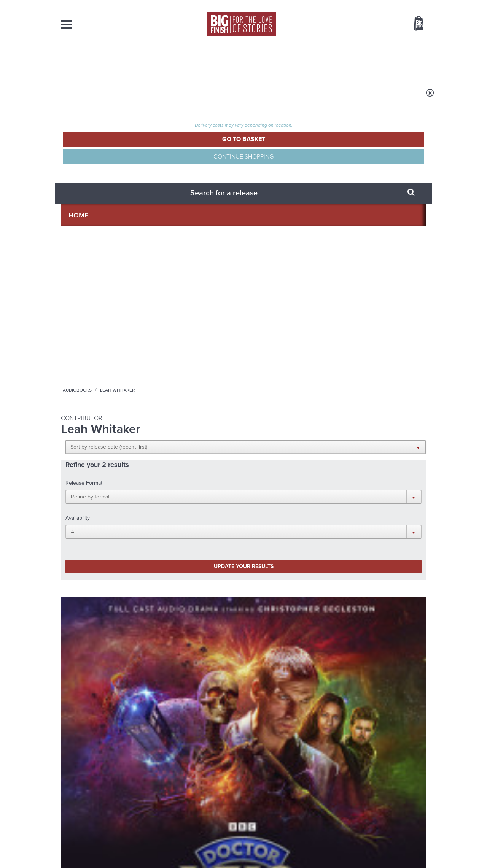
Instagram (321, 507)
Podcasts (319, 61)
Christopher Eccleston (101, 373)
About (366, 61)
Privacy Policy (77, 540)
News (274, 61)
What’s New (226, 61)
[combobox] (357, 44)
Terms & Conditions (222, 848)
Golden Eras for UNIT (358, 594)
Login (384, 5)
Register (408, 5)
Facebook (277, 507)
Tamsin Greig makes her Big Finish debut (362, 676)
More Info (101, 410)
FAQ (422, 790)
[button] (281, 148)
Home (105, 98)
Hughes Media (100, 857)
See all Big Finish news (388, 581)
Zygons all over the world (176, 670)
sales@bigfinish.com (189, 790)
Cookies (190, 848)
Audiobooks (135, 98)
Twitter (299, 507)
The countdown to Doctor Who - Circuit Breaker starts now (180, 605)
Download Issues (409, 797)
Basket (414, 24)
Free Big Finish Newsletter (9, 170)
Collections (164, 61)
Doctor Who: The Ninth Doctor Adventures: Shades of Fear (193, 351)
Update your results (181, 210)
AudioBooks (102, 61)
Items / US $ (378, 24)
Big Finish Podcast (327, 513)
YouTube (345, 507)
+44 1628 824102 (197, 783)
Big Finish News (96, 580)
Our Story (416, 784)
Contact (410, 61)
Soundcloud (377, 507)
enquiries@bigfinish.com (258, 790)
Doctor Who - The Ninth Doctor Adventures (94, 333)
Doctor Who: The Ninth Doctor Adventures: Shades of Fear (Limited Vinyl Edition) (99, 354)
